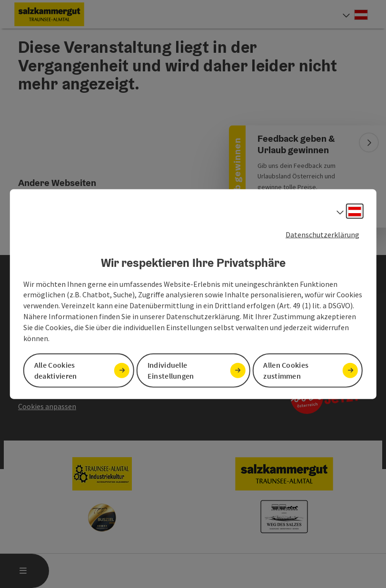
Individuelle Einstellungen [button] (171, 370)
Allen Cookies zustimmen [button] (286, 370)
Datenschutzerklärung (322, 235)
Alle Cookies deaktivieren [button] (56, 370)
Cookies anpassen (47, 406)
